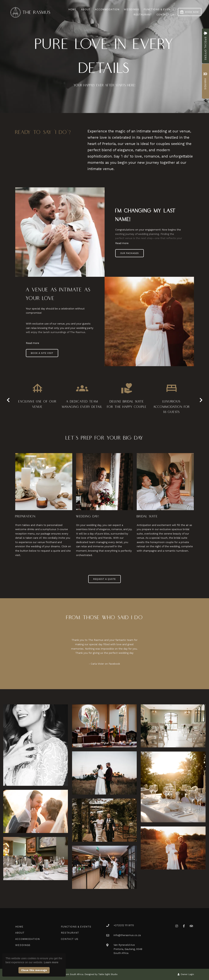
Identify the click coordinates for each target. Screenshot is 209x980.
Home (72, 9)
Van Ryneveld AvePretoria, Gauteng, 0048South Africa (128, 949)
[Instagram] (177, 926)
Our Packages (130, 253)
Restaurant (143, 15)
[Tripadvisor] (191, 926)
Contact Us (165, 15)
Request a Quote (104, 579)
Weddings (131, 9)
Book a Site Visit (42, 353)
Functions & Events (159, 9)
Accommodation (107, 9)
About (86, 9)
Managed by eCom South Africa (66, 974)
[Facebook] (184, 926)
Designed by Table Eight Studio (101, 974)
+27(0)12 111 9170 (124, 925)
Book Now (190, 12)
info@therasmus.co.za (127, 935)
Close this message (34, 970)
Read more (122, 243)
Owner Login (186, 974)
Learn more (51, 962)
